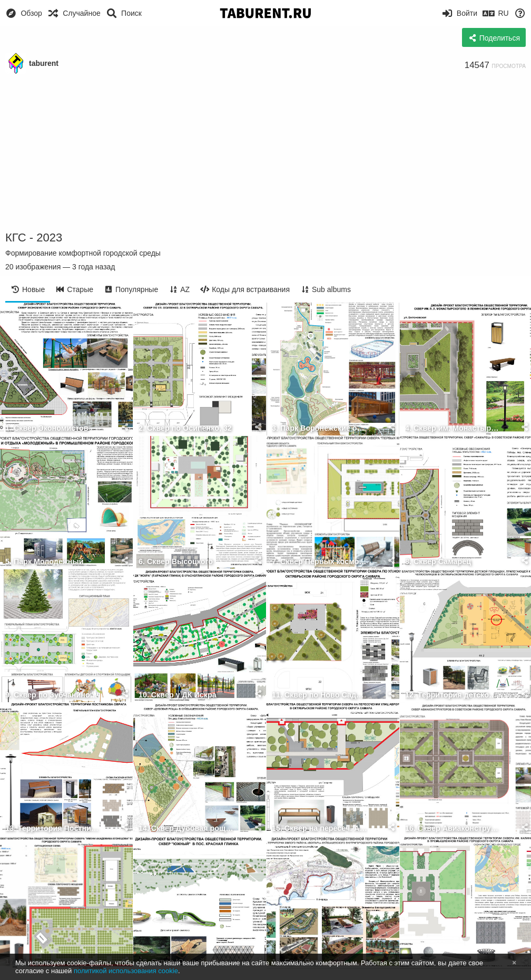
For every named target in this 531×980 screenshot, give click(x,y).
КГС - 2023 (34, 237)
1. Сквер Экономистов (47, 428)
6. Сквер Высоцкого (176, 562)
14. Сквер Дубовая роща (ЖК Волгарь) (186, 828)
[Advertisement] (265, 153)
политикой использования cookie (126, 971)
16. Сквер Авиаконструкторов (453, 828)
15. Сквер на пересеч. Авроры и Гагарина (320, 828)
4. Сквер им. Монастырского (453, 428)
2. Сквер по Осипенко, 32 (185, 428)
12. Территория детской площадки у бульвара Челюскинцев (453, 695)
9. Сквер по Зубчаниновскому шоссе (53, 695)
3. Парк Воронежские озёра (320, 428)
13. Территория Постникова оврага (53, 828)
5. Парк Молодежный (44, 562)
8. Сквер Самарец (438, 562)
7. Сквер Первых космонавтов (320, 562)
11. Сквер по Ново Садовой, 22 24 (320, 695)
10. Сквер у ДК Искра (178, 695)
